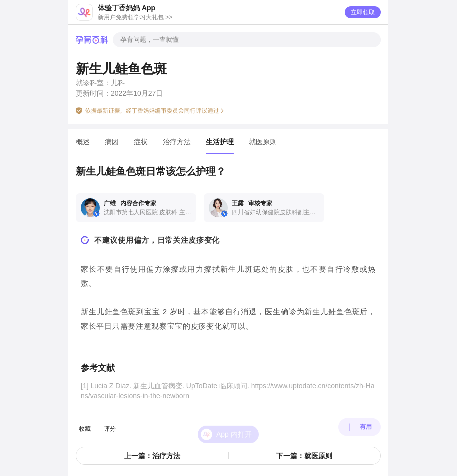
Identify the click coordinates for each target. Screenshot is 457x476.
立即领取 (363, 12)
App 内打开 (234, 423)
